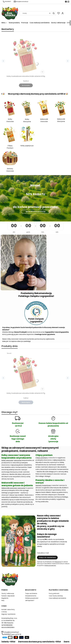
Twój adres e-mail (43, 553)
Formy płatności (54, 593)
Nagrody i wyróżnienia (8, 614)
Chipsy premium (42, 458)
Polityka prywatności (32, 598)
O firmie (4, 612)
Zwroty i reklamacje (8, 593)
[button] (54, 13)
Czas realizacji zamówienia (57, 598)
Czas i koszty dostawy (56, 596)
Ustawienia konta (31, 596)
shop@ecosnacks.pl (11, 632)
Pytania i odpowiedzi (8, 596)
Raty (3, 600)
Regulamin (58, 562)
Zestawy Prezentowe (43, 485)
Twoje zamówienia (31, 593)
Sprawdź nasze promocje (36, 212)
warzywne (18, 460)
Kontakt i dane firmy (8, 610)
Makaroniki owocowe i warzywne (13, 488)
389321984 (11, 627)
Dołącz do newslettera (47, 557)
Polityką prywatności (50, 565)
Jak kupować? (30, 600)
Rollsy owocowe (7, 460)
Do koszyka (26, 85)
